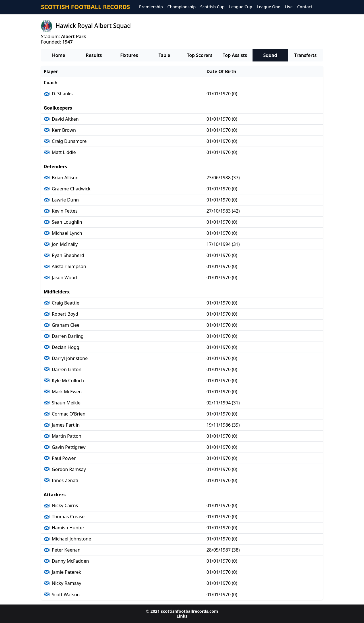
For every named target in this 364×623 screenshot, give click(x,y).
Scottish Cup (212, 7)
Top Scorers (200, 55)
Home (59, 55)
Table (164, 55)
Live (289, 7)
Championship (182, 7)
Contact (305, 7)
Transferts (305, 55)
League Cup (241, 7)
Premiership (151, 7)
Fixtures (129, 55)
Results (94, 55)
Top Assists (235, 55)
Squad (270, 55)
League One (269, 7)
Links (182, 616)
